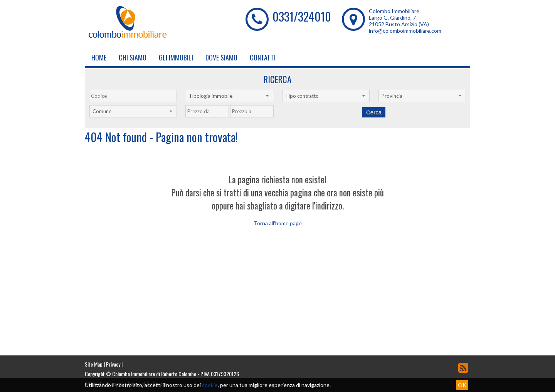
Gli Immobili (176, 57)
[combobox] (230, 96)
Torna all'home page (278, 223)
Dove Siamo (221, 57)
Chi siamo (133, 57)
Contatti (263, 57)
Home (99, 57)
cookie (210, 385)
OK (462, 385)
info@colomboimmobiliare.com (405, 31)
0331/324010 (302, 16)
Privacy (113, 364)
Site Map (94, 364)
